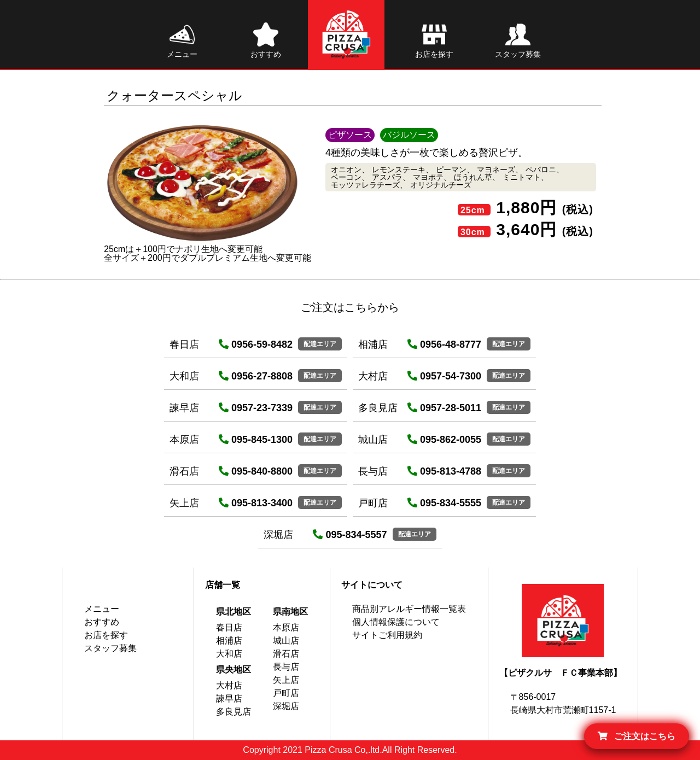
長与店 (286, 667)
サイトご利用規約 (387, 635)
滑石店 (286, 654)
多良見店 (234, 712)
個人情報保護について (396, 622)
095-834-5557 (350, 535)
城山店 (286, 641)
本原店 (286, 627)
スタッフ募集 (110, 648)
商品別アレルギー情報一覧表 (409, 609)
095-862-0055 (444, 440)
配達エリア (320, 344)
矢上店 (286, 680)
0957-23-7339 (256, 408)
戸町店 (286, 693)
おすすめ (102, 622)
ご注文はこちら (637, 736)
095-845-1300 (256, 440)
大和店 (229, 654)
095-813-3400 (256, 503)
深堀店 (286, 706)
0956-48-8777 (444, 344)
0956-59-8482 (256, 344)
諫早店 (229, 698)
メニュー (102, 609)
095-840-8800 (256, 471)
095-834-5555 (444, 503)
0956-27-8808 (256, 376)
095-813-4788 (444, 471)
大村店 (229, 685)
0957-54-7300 (444, 376)
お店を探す (106, 635)
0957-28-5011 (444, 408)
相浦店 (229, 641)
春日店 (229, 627)
